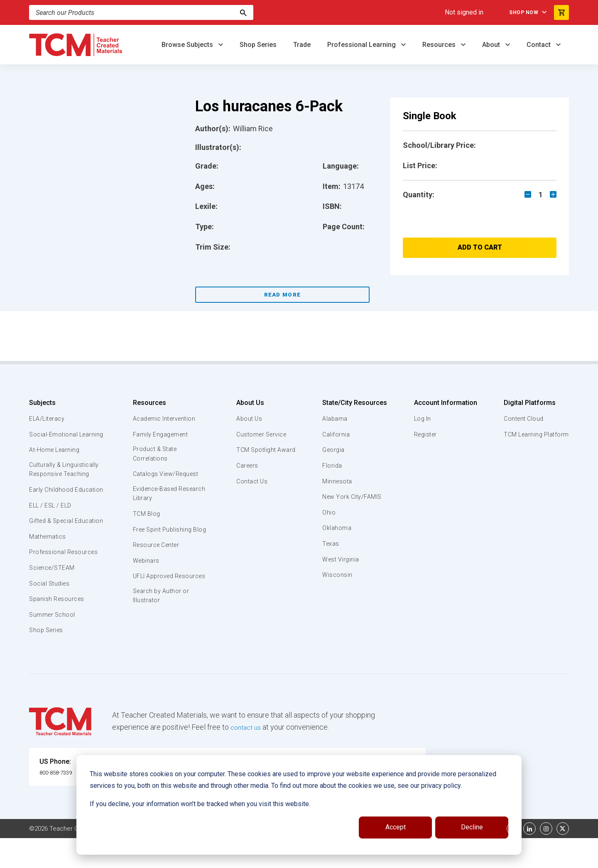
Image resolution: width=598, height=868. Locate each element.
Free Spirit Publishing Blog (163, 536)
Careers (245, 466)
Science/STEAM (54, 598)
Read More (283, 295)
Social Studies (51, 613)
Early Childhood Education (52, 505)
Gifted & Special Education (54, 546)
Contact (539, 45)
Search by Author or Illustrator (161, 618)
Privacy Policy (351, 858)
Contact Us (250, 481)
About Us (247, 403)
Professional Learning (362, 45)
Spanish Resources (58, 629)
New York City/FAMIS (353, 497)
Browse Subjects (188, 45)
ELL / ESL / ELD (52, 525)
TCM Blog (146, 516)
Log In (421, 419)
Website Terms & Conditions (170, 858)
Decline (472, 827)
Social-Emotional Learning (54, 439)
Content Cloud (522, 419)
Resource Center (157, 557)
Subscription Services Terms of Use (271, 858)
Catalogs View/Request (167, 475)
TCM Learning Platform (535, 434)
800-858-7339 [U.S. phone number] (60, 802)
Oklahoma (336, 528)
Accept (396, 827)
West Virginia (341, 559)
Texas (331, 544)
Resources (440, 45)
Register (425, 434)
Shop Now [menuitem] (515, 12)
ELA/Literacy (48, 419)
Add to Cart (480, 247)
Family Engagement (161, 434)
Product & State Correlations (156, 454)
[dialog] (299, 805)
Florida (332, 466)
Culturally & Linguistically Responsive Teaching (66, 480)
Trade (302, 45)
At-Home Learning (56, 459)
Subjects (42, 403)
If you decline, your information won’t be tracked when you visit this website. (200, 804)
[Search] (243, 12)
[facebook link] (513, 858)
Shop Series (258, 45)
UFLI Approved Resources (153, 593)
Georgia (334, 450)
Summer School (53, 644)
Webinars (145, 572)
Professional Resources (65, 582)
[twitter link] (563, 858)
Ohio (328, 512)
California (336, 434)
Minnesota (337, 481)
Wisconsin (337, 575)
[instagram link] (546, 858)
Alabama (335, 419)
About (492, 45)
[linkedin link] (529, 858)
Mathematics (49, 566)
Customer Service (261, 434)
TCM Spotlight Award (265, 450)
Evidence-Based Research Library (157, 495)
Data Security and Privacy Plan (423, 858)
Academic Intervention (165, 419)
